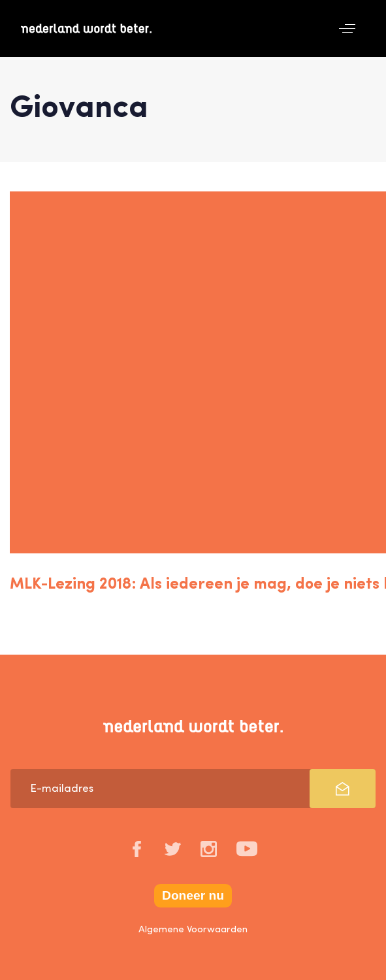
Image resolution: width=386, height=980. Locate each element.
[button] (347, 28)
